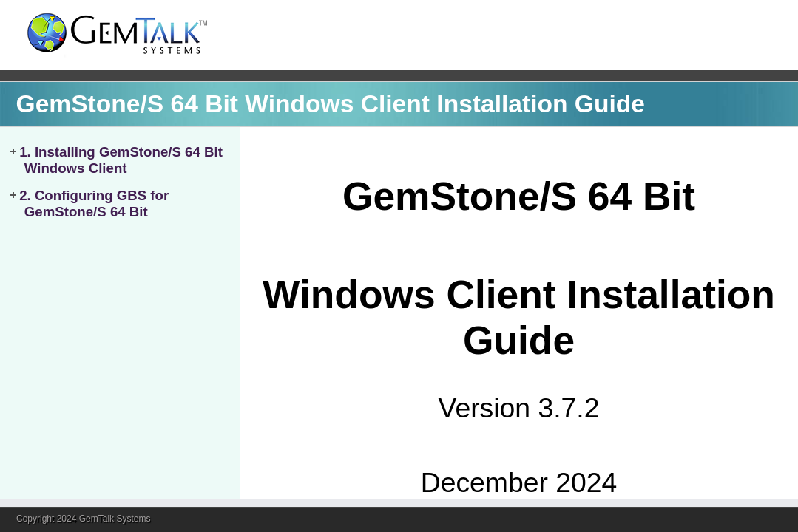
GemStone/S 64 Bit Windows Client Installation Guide (331, 104)
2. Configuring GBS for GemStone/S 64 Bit (94, 204)
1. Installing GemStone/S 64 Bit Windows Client (121, 160)
